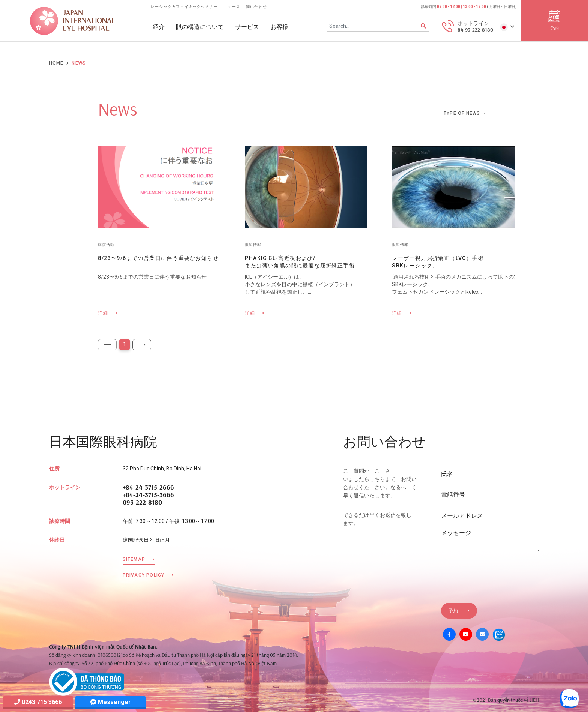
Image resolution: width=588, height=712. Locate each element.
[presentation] (498, 573)
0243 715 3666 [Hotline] (38, 702)
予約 (453, 611)
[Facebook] (449, 634)
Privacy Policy (144, 575)
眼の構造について (200, 27)
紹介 (159, 27)
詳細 (103, 313)
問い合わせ (256, 7)
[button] (507, 27)
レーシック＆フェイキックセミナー (184, 7)
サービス (247, 27)
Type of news (463, 113)
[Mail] (482, 634)
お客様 (279, 27)
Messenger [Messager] (111, 702)
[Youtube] (466, 634)
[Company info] (87, 681)
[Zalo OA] (499, 634)
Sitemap (134, 559)
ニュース (232, 7)
